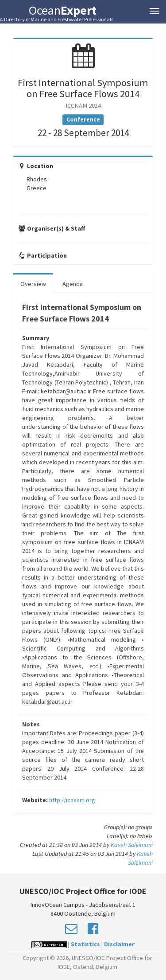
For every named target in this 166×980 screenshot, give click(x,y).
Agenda (73, 284)
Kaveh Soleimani (132, 845)
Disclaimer (119, 944)
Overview (33, 284)
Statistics (85, 944)
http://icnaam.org (72, 800)
